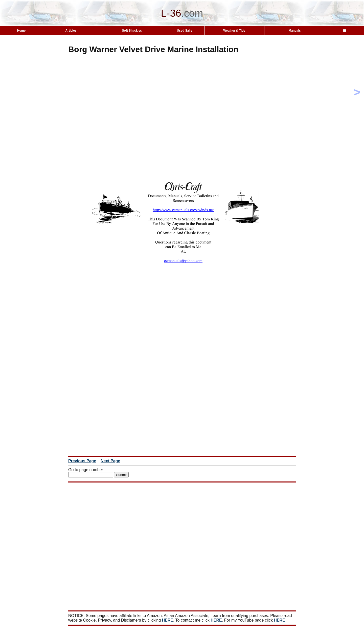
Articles (71, 31)
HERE (168, 620)
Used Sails (185, 31)
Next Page (110, 461)
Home (21, 31)
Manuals (295, 31)
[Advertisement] (191, 95)
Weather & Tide (234, 31)
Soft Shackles (132, 31)
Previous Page (82, 461)
